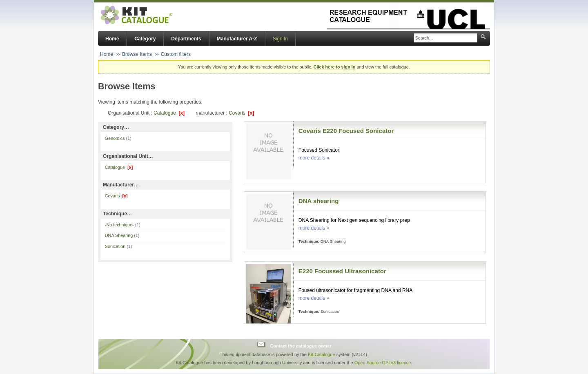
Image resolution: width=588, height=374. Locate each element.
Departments (186, 39)
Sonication (119, 246)
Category (145, 39)
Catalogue (169, 113)
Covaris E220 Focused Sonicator (346, 131)
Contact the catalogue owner (301, 345)
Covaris (241, 113)
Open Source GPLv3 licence (383, 363)
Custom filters (176, 54)
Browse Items (137, 54)
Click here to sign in (335, 67)
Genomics (118, 138)
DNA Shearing (122, 235)
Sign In (280, 39)
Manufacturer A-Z (237, 39)
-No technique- (123, 225)
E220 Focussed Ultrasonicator (342, 271)
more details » (314, 158)
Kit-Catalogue (322, 354)
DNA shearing (319, 201)
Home (112, 39)
